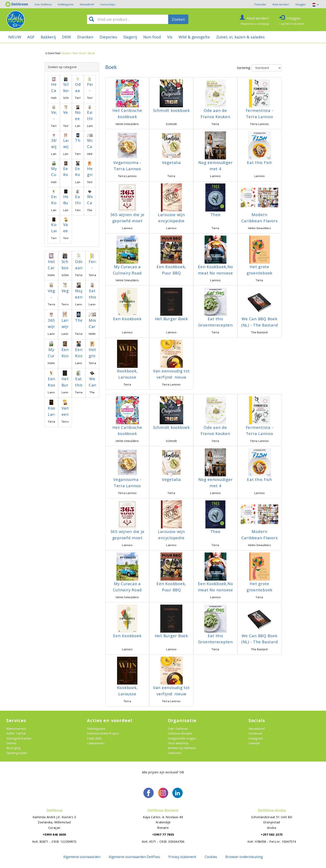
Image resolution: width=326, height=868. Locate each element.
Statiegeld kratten (19, 738)
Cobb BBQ (94, 738)
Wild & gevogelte (194, 37)
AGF (31, 37)
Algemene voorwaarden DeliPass (134, 857)
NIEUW (15, 37)
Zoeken (178, 19)
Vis (170, 37)
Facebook (255, 733)
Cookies (211, 857)
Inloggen (301, 4)
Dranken (85, 37)
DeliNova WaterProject (103, 733)
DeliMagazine (66, 4)
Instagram (256, 738)
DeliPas (11, 743)
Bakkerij (48, 37)
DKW (66, 37)
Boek (92, 53)
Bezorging (13, 748)
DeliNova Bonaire (180, 733)
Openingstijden (17, 753)
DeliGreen (175, 753)
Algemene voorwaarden (82, 857)
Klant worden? (281, 4)
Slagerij (130, 37)
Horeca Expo (108, 4)
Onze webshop (178, 743)
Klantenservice (16, 729)
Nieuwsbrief (87, 4)
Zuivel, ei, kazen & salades (240, 37)
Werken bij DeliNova (182, 748)
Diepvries (108, 37)
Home (66, 53)
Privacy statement (182, 857)
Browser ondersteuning (244, 857)
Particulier (260, 4)
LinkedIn (254, 743)
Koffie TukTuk (16, 733)
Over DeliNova (43, 4)
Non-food (152, 37)
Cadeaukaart (96, 743)
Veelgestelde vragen (182, 738)
